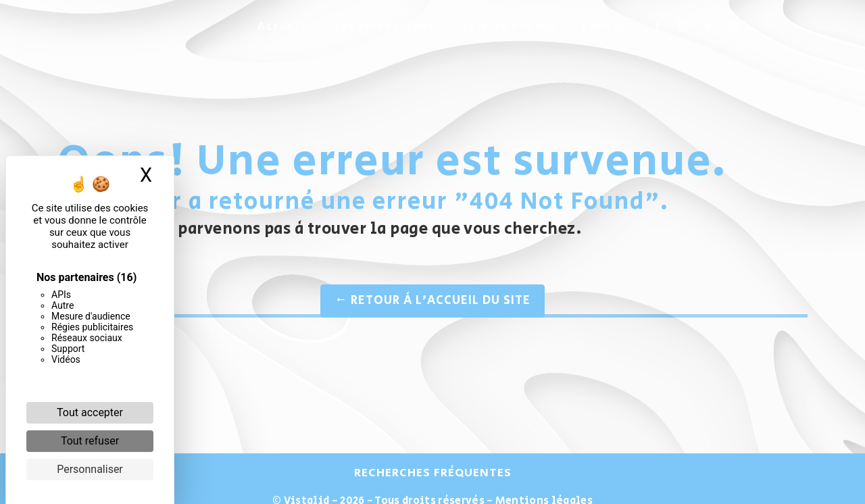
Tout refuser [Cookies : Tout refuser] (90, 441)
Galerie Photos (508, 27)
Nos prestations (383, 27)
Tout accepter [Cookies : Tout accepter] (90, 412)
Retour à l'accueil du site (432, 301)
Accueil (282, 27)
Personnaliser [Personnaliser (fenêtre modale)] (90, 469)
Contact (607, 27)
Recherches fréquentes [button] (433, 473)
